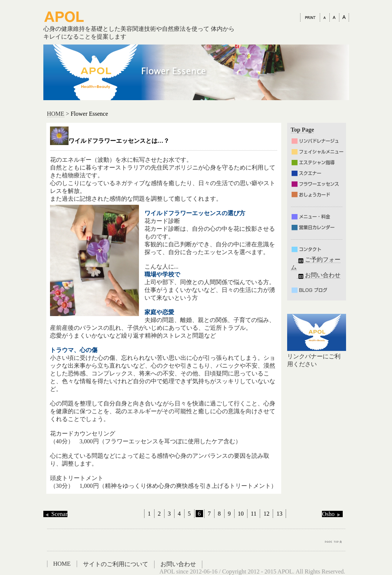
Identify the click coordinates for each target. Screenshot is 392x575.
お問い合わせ (319, 275)
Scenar (56, 514)
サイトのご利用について (116, 564)
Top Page (303, 130)
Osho (332, 514)
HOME (56, 114)
